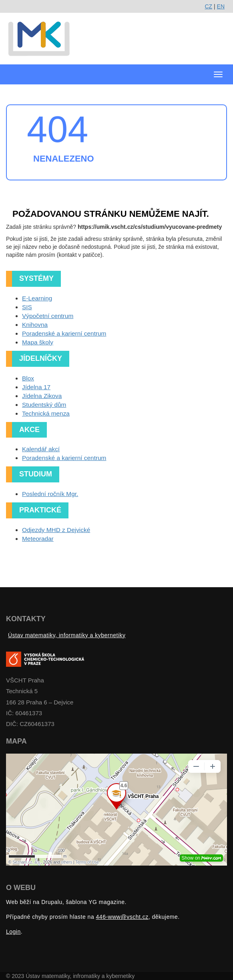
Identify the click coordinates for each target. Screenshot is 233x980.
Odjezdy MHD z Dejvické (56, 530)
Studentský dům (44, 405)
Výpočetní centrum (48, 316)
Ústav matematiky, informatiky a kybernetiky (67, 635)
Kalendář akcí (41, 449)
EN (221, 6)
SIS (27, 307)
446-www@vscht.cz (122, 917)
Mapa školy (38, 342)
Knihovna (35, 325)
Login (13, 932)
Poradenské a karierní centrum (64, 333)
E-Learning (37, 298)
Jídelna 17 (36, 387)
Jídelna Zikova (42, 396)
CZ (208, 6)
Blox (28, 378)
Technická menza (46, 413)
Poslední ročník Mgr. (50, 494)
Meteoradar (38, 539)
